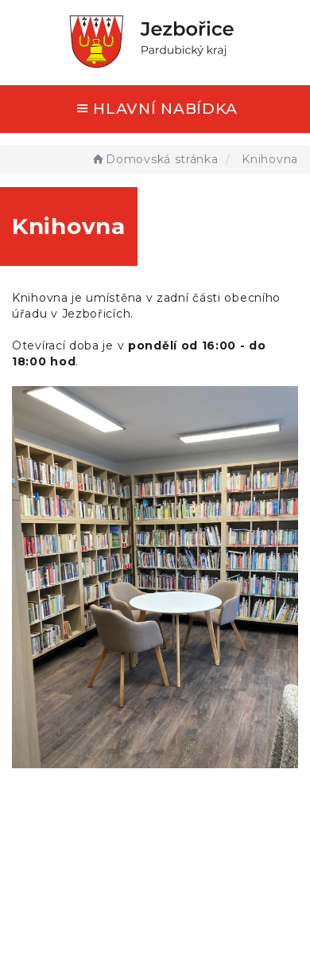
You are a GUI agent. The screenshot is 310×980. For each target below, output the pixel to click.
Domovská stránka (155, 159)
